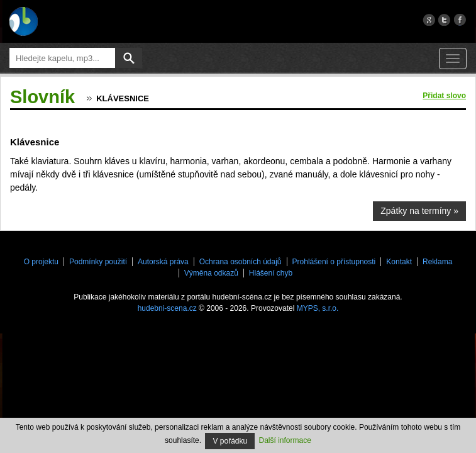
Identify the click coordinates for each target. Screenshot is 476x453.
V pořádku (230, 441)
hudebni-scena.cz (167, 308)
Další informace (285, 440)
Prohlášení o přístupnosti (334, 262)
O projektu (41, 262)
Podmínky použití (98, 262)
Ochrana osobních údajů (241, 262)
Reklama (437, 262)
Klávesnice (123, 98)
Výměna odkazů (211, 273)
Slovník (42, 97)
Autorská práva (163, 262)
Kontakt (399, 262)
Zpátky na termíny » (419, 211)
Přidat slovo (444, 96)
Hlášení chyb (271, 273)
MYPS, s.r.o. (318, 308)
